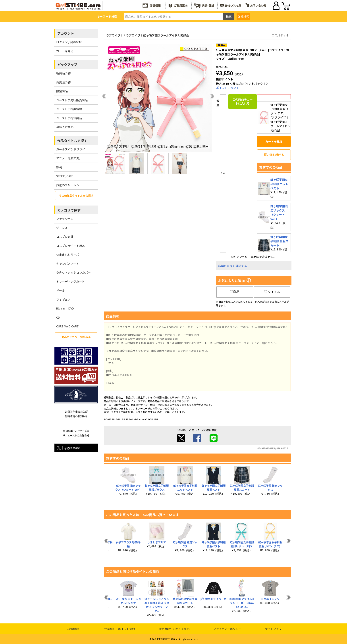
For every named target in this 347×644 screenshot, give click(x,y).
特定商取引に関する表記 (174, 629)
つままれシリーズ (68, 255)
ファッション (65, 219)
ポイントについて (227, 88)
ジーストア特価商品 (69, 118)
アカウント (66, 33)
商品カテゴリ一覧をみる (76, 337)
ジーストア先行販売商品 (72, 100)
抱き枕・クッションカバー (73, 272)
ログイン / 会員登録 (69, 42)
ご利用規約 (74, 629)
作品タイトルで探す (72, 141)
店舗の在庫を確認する (233, 266)
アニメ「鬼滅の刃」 (69, 158)
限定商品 (62, 91)
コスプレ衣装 (65, 237)
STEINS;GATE (65, 176)
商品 (235, 292)
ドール (61, 290)
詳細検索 (243, 16)
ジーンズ (62, 228)
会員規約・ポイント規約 (120, 629)
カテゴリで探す (69, 210)
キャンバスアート (68, 264)
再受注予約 (63, 82)
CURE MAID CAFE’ (67, 326)
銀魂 (59, 167)
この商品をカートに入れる (242, 101)
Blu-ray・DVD (65, 308)
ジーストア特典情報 (69, 109)
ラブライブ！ (115, 35)
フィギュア (63, 299)
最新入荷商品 (65, 127)
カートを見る (65, 51)
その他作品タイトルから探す (76, 195)
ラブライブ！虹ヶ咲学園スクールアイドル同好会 (157, 35)
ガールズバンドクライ (71, 149)
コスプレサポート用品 (71, 246)
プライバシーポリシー (227, 629)
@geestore (68, 448)
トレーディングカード (70, 282)
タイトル (272, 292)
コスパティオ (280, 35)
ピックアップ (67, 64)
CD (58, 317)
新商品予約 (63, 73)
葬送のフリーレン (68, 185)
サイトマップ (274, 629)
